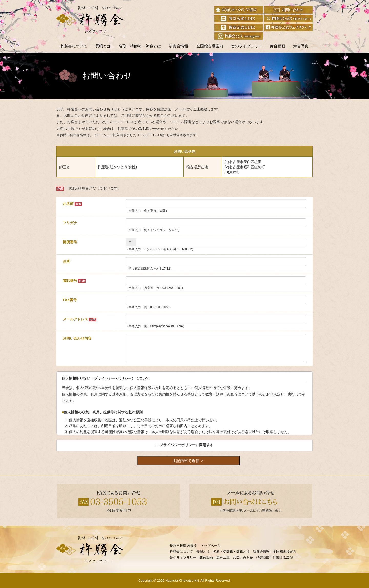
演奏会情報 (178, 46)
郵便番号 (70, 242)
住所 (66, 261)
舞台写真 (301, 46)
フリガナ (70, 223)
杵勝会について (74, 46)
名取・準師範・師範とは (140, 46)
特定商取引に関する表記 (275, 558)
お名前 (72, 204)
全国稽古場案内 (210, 46)
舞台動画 (278, 46)
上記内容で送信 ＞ (188, 461)
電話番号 (74, 281)
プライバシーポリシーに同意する (187, 445)
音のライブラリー (247, 46)
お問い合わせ (243, 558)
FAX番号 (70, 300)
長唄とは (103, 46)
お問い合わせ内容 (77, 338)
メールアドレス (80, 319)
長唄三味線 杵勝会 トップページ (195, 546)
